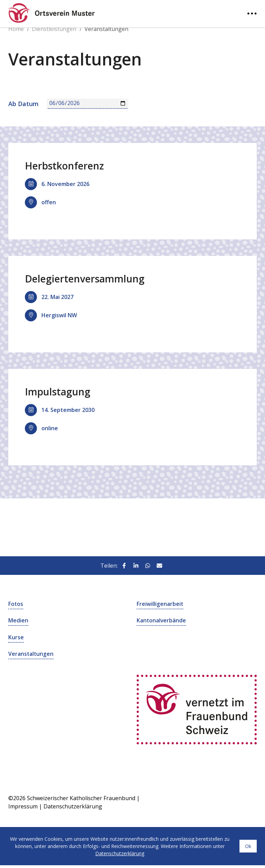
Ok (248, 845)
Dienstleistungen (54, 29)
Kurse (16, 637)
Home (16, 29)
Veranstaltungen (31, 653)
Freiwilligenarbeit (160, 604)
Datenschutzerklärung (73, 806)
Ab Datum (23, 104)
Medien (18, 620)
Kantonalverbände (162, 620)
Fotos (16, 604)
